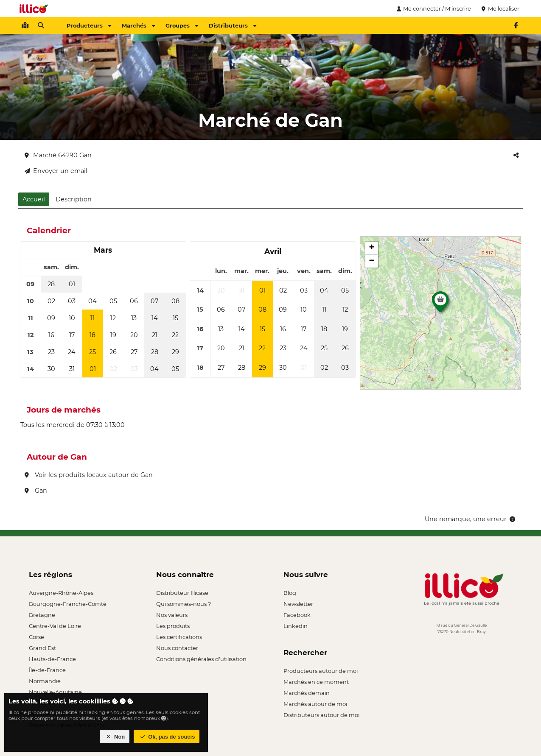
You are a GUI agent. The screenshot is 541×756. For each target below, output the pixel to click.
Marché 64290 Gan (58, 155)
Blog (290, 593)
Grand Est (42, 648)
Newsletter (298, 604)
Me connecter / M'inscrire (433, 8)
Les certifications (179, 637)
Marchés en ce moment (316, 682)
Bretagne (42, 615)
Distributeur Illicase (182, 593)
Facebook (297, 615)
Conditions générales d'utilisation (201, 659)
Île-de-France (47, 670)
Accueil (34, 199)
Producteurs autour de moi (321, 671)
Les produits (173, 626)
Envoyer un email (56, 171)
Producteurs (89, 25)
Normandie (45, 681)
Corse (36, 637)
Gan (36, 491)
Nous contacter (177, 648)
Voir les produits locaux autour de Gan (89, 475)
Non (115, 737)
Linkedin (296, 626)
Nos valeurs (172, 615)
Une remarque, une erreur (471, 519)
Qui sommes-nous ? (184, 604)
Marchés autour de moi (315, 704)
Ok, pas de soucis (167, 737)
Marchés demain (307, 693)
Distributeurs (233, 25)
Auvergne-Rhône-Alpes (61, 593)
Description (74, 199)
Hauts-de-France (52, 659)
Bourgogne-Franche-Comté (68, 604)
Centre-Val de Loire (55, 626)
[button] (440, 304)
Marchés (138, 25)
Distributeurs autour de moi (321, 715)
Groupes (182, 25)
